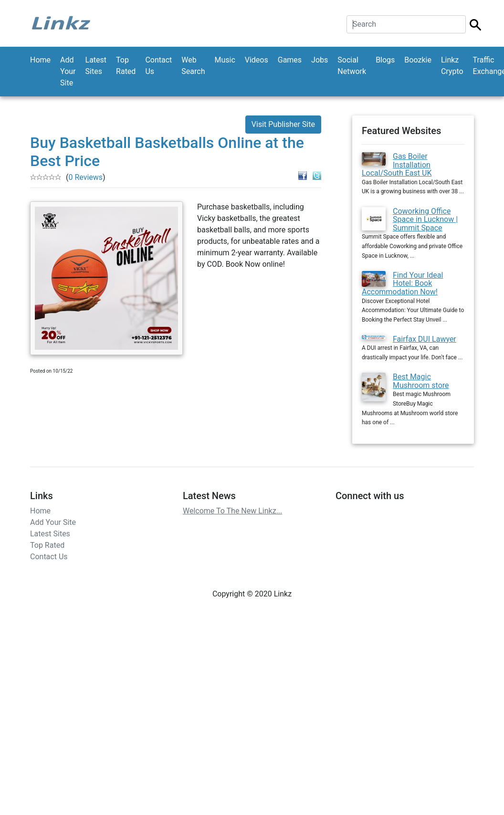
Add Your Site (68, 71)
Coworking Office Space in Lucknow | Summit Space (425, 219)
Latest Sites (96, 66)
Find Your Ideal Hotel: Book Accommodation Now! (402, 283)
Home (40, 60)
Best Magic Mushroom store (421, 381)
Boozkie (418, 60)
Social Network (352, 66)
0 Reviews (85, 177)
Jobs (320, 60)
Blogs (385, 60)
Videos (257, 60)
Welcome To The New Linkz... (232, 511)
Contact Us (158, 66)
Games (290, 60)
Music (225, 60)
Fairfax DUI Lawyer (425, 339)
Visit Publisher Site (283, 124)
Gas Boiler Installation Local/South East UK (397, 165)
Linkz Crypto (452, 66)
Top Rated (126, 66)
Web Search (193, 66)
